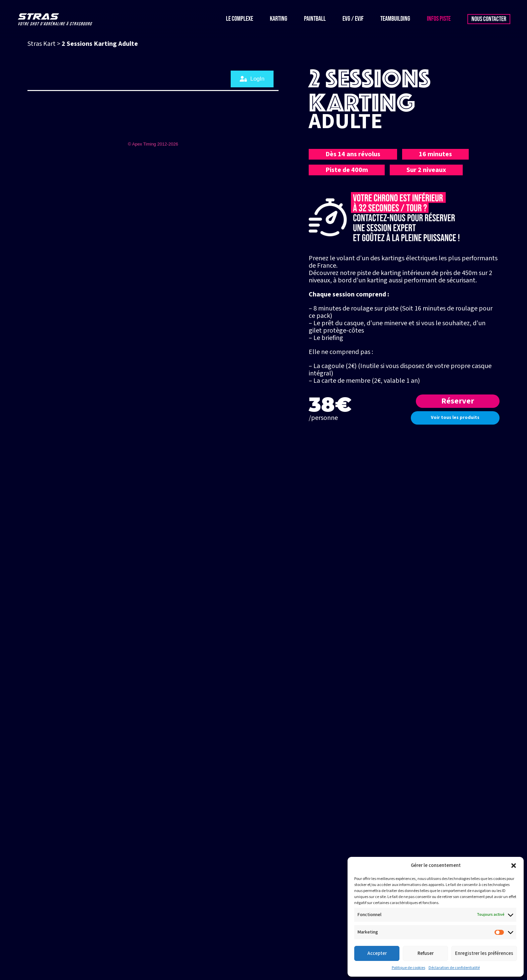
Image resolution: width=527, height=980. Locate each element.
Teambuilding (395, 19)
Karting (279, 19)
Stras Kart (42, 44)
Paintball (315, 19)
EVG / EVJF (353, 19)
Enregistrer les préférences (484, 953)
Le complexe (240, 19)
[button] (514, 866)
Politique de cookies (408, 968)
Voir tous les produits (455, 418)
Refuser (426, 953)
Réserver (458, 401)
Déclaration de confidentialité (454, 968)
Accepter (377, 953)
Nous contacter (489, 19)
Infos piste (439, 19)
